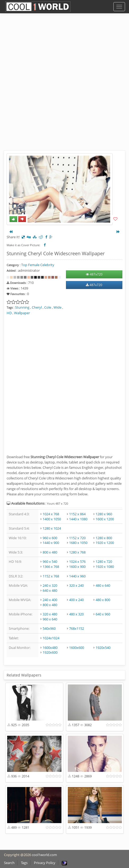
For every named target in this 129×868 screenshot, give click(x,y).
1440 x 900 (51, 543)
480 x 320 (76, 614)
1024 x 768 (51, 514)
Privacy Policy (45, 863)
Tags (24, 863)
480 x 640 (103, 585)
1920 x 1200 (105, 543)
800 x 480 (50, 552)
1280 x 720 (104, 561)
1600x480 (50, 648)
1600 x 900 (77, 567)
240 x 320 (50, 585)
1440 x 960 (77, 576)
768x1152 (77, 628)
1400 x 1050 (52, 519)
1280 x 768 (77, 552)
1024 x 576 (77, 561)
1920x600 (50, 652)
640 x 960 (103, 614)
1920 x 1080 (105, 567)
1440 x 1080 (78, 519)
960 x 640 (50, 619)
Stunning (22, 307)
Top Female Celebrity (38, 265)
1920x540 (103, 648)
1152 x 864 (77, 514)
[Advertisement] (64, 86)
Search (9, 863)
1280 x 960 (104, 514)
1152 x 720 (77, 538)
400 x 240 (76, 600)
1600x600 (77, 648)
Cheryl (37, 307)
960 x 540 (50, 561)
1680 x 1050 (78, 543)
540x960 (49, 628)
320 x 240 (76, 585)
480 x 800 (103, 600)
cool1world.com (44, 855)
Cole (48, 307)
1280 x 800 (104, 538)
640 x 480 (50, 590)
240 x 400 (50, 600)
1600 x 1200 (105, 519)
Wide (57, 307)
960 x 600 (50, 538)
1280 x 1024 (52, 528)
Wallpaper (22, 313)
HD (9, 313)
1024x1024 (51, 638)
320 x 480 (50, 614)
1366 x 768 (51, 567)
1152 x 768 (51, 576)
